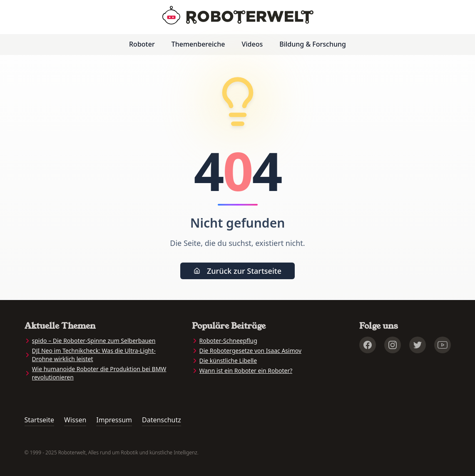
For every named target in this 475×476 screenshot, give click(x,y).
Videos (252, 44)
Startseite (40, 420)
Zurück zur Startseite (237, 271)
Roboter (142, 44)
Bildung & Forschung (313, 44)
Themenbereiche (198, 44)
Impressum (114, 420)
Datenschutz (162, 420)
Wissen (75, 420)
